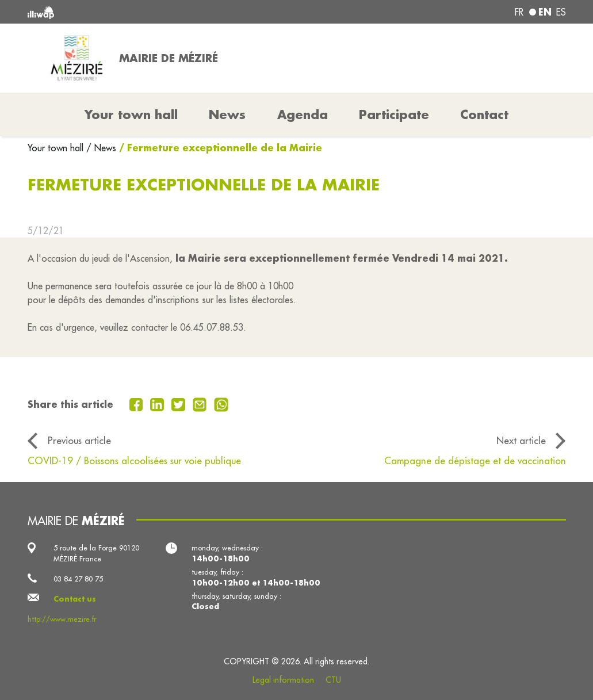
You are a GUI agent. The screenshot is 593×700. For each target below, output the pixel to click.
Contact (484, 114)
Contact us (75, 599)
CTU (333, 680)
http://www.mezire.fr (62, 619)
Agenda (303, 114)
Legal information (283, 680)
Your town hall (57, 148)
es (561, 12)
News (227, 114)
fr (519, 12)
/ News (101, 148)
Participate (394, 114)
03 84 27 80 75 (78, 579)
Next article (521, 440)
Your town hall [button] (131, 114)
